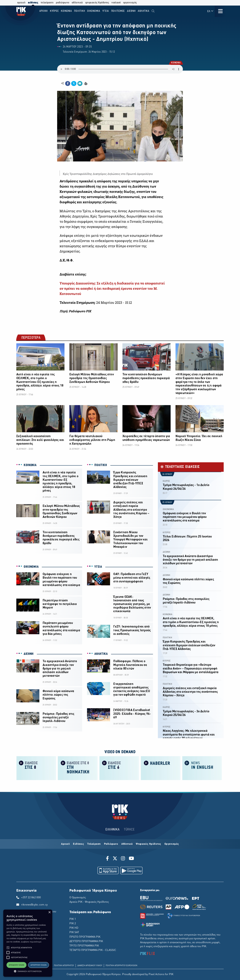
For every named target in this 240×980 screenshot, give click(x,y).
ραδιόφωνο (63, 3)
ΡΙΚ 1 (73, 919)
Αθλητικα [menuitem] (144, 11)
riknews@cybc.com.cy (34, 905)
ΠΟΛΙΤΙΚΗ (101, 465)
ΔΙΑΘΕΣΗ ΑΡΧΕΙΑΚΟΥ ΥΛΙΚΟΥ (90, 966)
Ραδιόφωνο (111, 844)
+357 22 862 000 (31, 898)
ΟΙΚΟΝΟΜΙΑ (31, 567)
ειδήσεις (33, 3)
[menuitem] (153, 11)
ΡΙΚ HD (74, 928)
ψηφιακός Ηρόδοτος (97, 3)
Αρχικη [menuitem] (44, 11)
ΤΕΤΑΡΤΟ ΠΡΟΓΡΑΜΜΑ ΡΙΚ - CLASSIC (93, 950)
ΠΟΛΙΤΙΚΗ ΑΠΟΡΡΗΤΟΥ (64, 966)
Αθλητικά (127, 844)
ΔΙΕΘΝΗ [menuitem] (131, 11)
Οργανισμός (172, 844)
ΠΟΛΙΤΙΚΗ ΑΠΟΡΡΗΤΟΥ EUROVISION (121, 966)
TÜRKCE (129, 830)
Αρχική (65, 844)
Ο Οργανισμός (78, 898)
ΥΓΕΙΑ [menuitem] (106, 11)
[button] (8, 948)
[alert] (28, 943)
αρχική (21, 3)
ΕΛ (210, 11)
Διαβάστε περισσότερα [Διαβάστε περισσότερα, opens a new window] (31, 942)
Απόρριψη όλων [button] (39, 965)
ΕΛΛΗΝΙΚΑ (112, 830)
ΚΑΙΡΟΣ (166, 481)
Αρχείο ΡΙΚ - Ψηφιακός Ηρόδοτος (89, 902)
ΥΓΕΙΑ (98, 567)
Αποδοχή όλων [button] (16, 965)
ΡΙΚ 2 (73, 924)
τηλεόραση (47, 3)
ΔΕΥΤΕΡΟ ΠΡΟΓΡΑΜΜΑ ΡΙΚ (86, 941)
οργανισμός (130, 3)
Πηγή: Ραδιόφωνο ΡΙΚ (75, 311)
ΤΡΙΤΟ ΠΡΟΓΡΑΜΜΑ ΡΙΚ (84, 946)
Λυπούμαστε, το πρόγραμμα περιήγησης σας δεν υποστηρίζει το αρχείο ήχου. (120, 69)
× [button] (49, 912)
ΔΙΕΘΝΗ (29, 654)
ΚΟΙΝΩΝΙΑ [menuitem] (66, 11)
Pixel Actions (156, 974)
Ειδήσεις (78, 844)
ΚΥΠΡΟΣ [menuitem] (54, 11)
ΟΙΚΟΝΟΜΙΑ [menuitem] (94, 11)
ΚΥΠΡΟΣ (167, 533)
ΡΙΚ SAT (74, 932)
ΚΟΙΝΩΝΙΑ (176, 63)
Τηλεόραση (94, 844)
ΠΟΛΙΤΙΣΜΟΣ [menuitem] (118, 11)
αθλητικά (77, 3)
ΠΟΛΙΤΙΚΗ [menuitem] (80, 11)
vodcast (116, 3)
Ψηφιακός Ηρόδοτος (148, 844)
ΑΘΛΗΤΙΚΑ (101, 654)
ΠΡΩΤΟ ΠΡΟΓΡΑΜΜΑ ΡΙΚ (85, 937)
